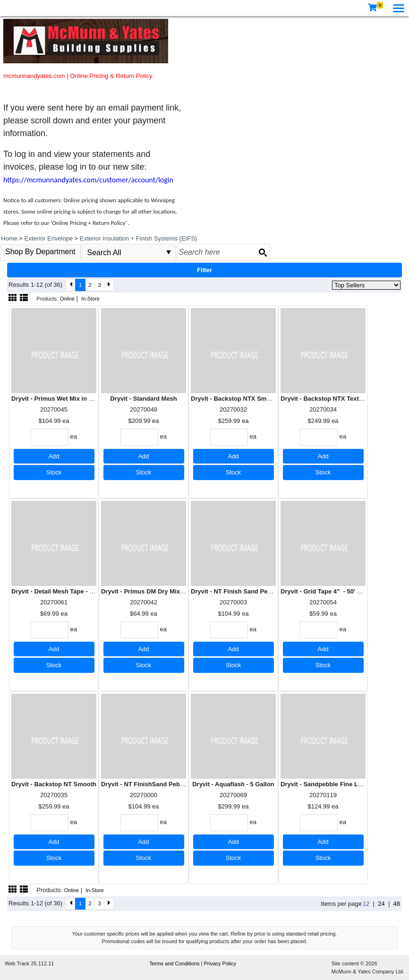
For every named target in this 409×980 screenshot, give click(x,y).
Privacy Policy (220, 963)
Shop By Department (40, 252)
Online (67, 299)
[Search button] (263, 252)
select (169, 252)
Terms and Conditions (175, 963)
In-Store (90, 299)
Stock (54, 472)
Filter (204, 270)
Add (54, 456)
